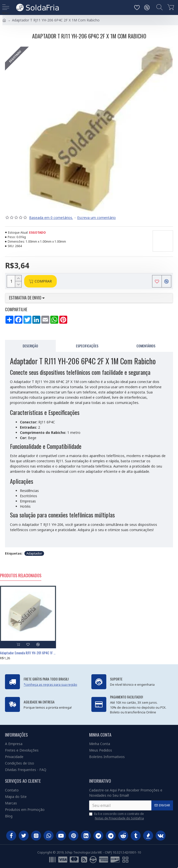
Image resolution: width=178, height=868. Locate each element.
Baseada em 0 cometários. (51, 218)
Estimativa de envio (27, 298)
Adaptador (34, 553)
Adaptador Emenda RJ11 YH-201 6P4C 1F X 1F (28, 653)
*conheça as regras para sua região (50, 684)
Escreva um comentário (96, 218)
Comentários (146, 346)
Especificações (87, 346)
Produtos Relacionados (21, 576)
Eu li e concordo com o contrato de (117, 816)
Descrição (30, 346)
